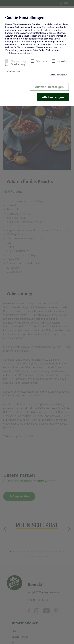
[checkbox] (7, 61)
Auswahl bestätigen (49, 87)
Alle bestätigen (53, 97)
